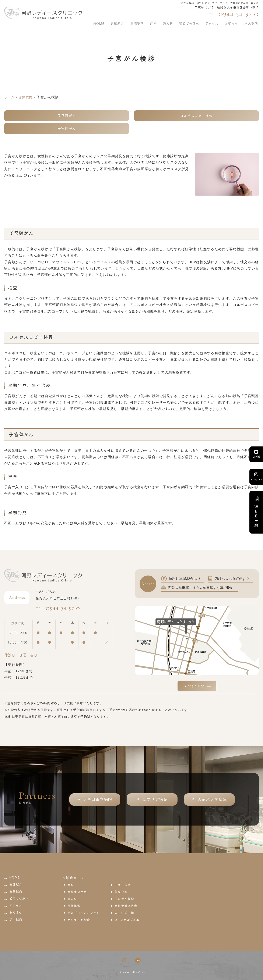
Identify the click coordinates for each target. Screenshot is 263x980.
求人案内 (252, 22)
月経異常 (74, 906)
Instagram (256, 476)
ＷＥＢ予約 (256, 512)
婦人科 (72, 899)
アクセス (217, 22)
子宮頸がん (67, 116)
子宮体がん (67, 128)
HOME (115, 22)
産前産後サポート (80, 892)
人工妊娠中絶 (124, 913)
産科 (71, 885)
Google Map (195, 686)
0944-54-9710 (62, 608)
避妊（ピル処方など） (84, 913)
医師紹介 (131, 22)
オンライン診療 (79, 920)
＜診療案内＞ (74, 878)
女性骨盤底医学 (126, 906)
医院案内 (149, 22)
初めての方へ (196, 22)
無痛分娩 (121, 892)
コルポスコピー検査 (196, 116)
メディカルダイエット (130, 920)
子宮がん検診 (124, 899)
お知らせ (234, 22)
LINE (256, 454)
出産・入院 (123, 885)
